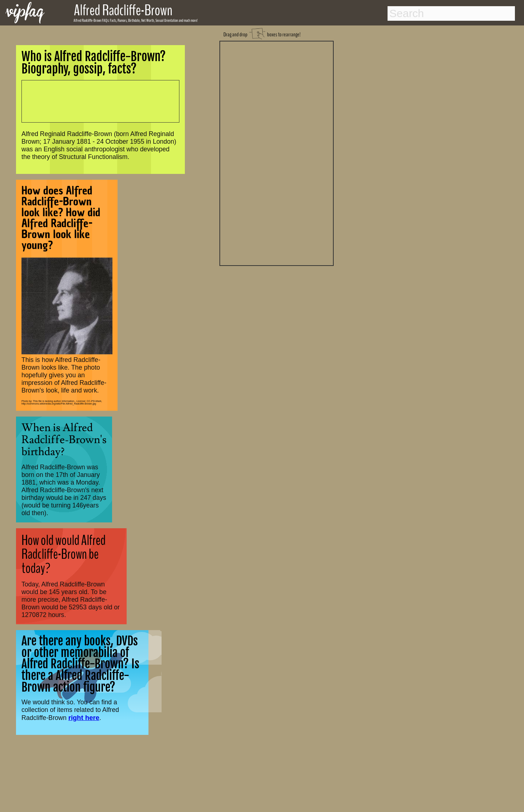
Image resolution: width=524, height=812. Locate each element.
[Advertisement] (277, 152)
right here (84, 718)
